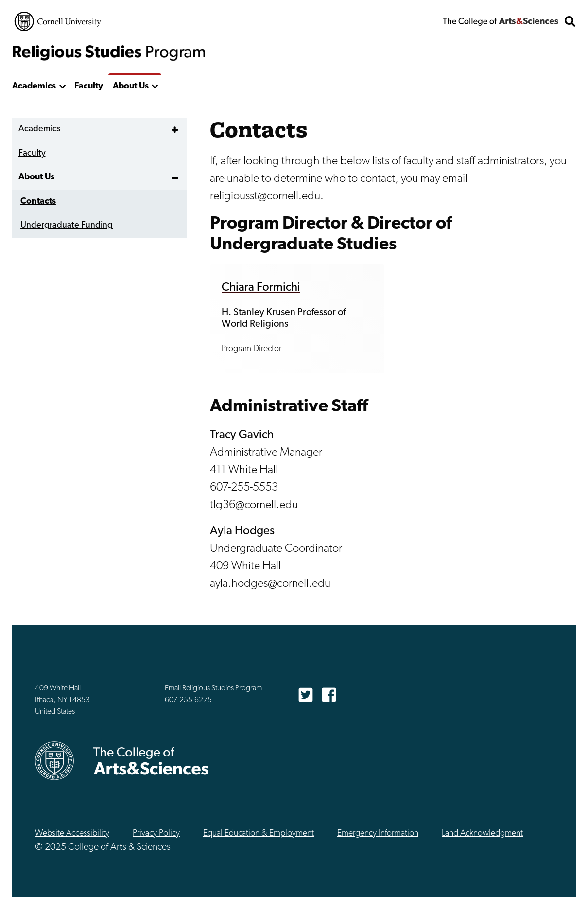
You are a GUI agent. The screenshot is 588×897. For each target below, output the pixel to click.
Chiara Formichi (261, 288)
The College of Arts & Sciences (501, 21)
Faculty (89, 86)
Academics (34, 86)
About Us (131, 86)
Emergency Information (378, 834)
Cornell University (58, 21)
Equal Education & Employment (259, 834)
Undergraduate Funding (67, 225)
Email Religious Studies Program (213, 688)
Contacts (38, 202)
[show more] (62, 87)
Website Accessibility (72, 834)
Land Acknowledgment (482, 834)
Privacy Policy (156, 834)
